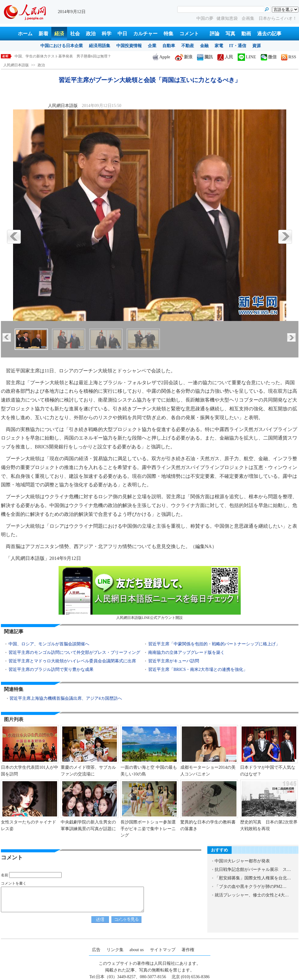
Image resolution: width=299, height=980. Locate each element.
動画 (246, 34)
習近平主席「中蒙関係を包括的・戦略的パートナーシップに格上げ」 (214, 644)
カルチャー (145, 34)
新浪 (184, 57)
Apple (161, 57)
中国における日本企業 (62, 46)
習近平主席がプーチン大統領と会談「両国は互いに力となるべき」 (69, 56)
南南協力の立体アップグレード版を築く (186, 652)
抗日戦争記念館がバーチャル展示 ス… (253, 870)
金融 (204, 46)
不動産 (188, 46)
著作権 (188, 950)
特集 (168, 34)
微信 (269, 57)
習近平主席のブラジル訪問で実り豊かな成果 (51, 669)
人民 (225, 57)
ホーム (25, 34)
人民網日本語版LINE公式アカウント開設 (150, 593)
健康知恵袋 (228, 18)
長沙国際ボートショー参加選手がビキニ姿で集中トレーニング (148, 829)
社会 (75, 34)
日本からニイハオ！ (278, 18)
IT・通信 (238, 46)
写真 (230, 34)
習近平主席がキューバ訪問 (174, 661)
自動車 (169, 46)
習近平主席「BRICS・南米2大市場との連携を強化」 (198, 669)
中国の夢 (205, 18)
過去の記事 (269, 34)
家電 (219, 46)
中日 (122, 34)
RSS (289, 57)
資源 (257, 46)
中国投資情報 (129, 46)
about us (137, 950)
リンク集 (115, 950)
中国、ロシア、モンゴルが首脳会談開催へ (49, 644)
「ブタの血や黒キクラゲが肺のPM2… (251, 887)
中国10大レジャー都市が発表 (242, 861)
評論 (215, 34)
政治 (91, 34)
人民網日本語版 (16, 65)
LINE (247, 57)
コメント (189, 34)
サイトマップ (163, 950)
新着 (43, 34)
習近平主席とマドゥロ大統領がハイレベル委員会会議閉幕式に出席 (72, 661)
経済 (59, 34)
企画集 (249, 18)
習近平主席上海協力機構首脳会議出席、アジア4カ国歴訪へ (66, 698)
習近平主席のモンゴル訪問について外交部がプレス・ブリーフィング (74, 652)
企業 (152, 46)
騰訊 (205, 57)
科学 (107, 34)
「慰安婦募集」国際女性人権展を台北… (253, 878)
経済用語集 (100, 46)
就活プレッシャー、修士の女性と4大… (252, 895)
